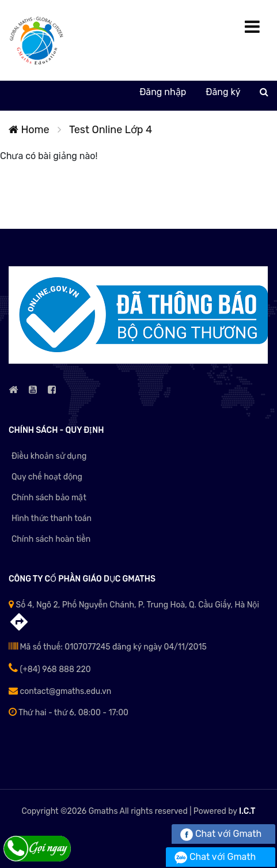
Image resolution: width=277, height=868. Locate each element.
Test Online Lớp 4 (111, 130)
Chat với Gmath (221, 834)
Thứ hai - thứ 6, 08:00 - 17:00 (69, 713)
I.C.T (247, 811)
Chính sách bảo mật (49, 498)
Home (29, 130)
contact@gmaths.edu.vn (60, 691)
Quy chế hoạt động (47, 477)
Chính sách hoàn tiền (51, 539)
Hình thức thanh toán (52, 518)
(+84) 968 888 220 (50, 669)
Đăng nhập (163, 92)
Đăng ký (223, 92)
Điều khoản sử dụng (49, 456)
